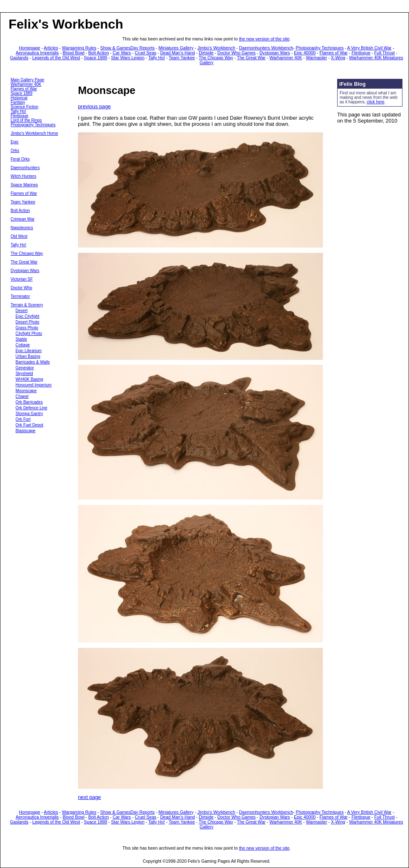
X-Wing (338, 58)
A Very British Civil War (370, 48)
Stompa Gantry (29, 414)
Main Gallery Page (27, 80)
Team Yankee (182, 58)
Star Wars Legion (128, 58)
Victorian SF (22, 279)
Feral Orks (20, 159)
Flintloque (361, 53)
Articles (51, 48)
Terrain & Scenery (27, 305)
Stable (21, 339)
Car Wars (122, 53)
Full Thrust (385, 53)
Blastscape (26, 431)
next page (89, 797)
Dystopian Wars (275, 53)
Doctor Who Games (237, 53)
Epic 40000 (305, 53)
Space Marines (24, 185)
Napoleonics (22, 228)
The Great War (251, 58)
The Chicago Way (216, 58)
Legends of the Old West (56, 58)
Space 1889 (96, 58)
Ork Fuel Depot (29, 425)
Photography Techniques (320, 48)
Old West (19, 236)
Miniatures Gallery (176, 48)
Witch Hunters (23, 176)
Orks (15, 151)
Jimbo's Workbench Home (34, 133)
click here (376, 102)
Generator (25, 368)
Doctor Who (21, 288)
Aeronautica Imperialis (37, 53)
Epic (14, 142)
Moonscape (26, 391)
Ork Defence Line (31, 408)
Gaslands (19, 58)
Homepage (29, 48)
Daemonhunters (25, 168)
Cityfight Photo (29, 334)
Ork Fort (23, 419)
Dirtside (206, 53)
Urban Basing (28, 356)
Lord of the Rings (26, 120)
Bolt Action (98, 53)
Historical (19, 98)
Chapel (22, 396)
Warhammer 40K (286, 58)
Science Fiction (24, 107)
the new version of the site (264, 39)
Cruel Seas (146, 53)
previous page (94, 106)
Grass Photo (27, 328)
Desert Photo (27, 322)
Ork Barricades (29, 402)
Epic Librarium (29, 351)
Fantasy (18, 102)
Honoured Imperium (33, 385)
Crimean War (23, 219)
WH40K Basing (29, 379)
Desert (21, 311)
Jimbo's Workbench (216, 48)
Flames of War (334, 53)
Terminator (20, 296)
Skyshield (24, 374)
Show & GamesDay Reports (128, 48)
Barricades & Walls (33, 362)
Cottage (23, 345)
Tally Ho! (157, 58)
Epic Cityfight (27, 316)
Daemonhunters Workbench (266, 48)
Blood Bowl (73, 53)
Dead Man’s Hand (177, 53)
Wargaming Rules (79, 48)
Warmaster (317, 58)
